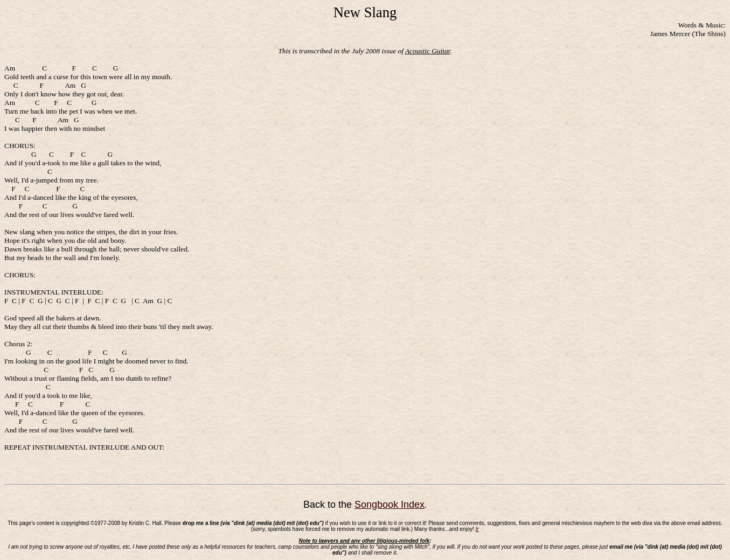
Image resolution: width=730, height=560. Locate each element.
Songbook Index (390, 505)
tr (477, 529)
